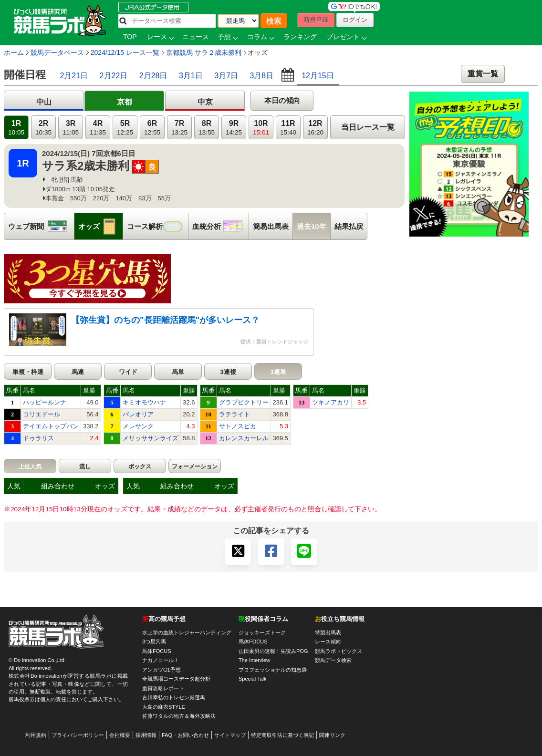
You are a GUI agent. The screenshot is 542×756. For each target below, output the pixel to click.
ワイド (128, 372)
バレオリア (138, 414)
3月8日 (261, 76)
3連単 (278, 372)
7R (179, 128)
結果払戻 (349, 226)
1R (16, 128)
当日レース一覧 (368, 127)
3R (71, 128)
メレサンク (138, 426)
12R (315, 128)
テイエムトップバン (51, 426)
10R (261, 128)
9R (234, 128)
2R (43, 128)
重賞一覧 (483, 74)
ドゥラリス (38, 438)
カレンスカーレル (244, 438)
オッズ (100, 226)
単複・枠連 (28, 372)
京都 (125, 102)
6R (152, 128)
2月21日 (74, 76)
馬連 (78, 372)
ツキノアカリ (331, 402)
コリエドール (42, 414)
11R (288, 128)
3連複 (228, 372)
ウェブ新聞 (41, 226)
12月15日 (318, 76)
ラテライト (235, 414)
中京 (205, 102)
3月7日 (226, 76)
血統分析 (220, 226)
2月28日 (153, 76)
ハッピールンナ (45, 402)
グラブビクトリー (244, 402)
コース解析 (157, 226)
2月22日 (114, 76)
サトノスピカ (238, 426)
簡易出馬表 (271, 226)
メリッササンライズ (151, 438)
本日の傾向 (282, 100)
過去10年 (312, 226)
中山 (44, 102)
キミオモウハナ (144, 402)
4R (98, 128)
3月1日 (191, 76)
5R (125, 128)
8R (207, 128)
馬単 (178, 372)
